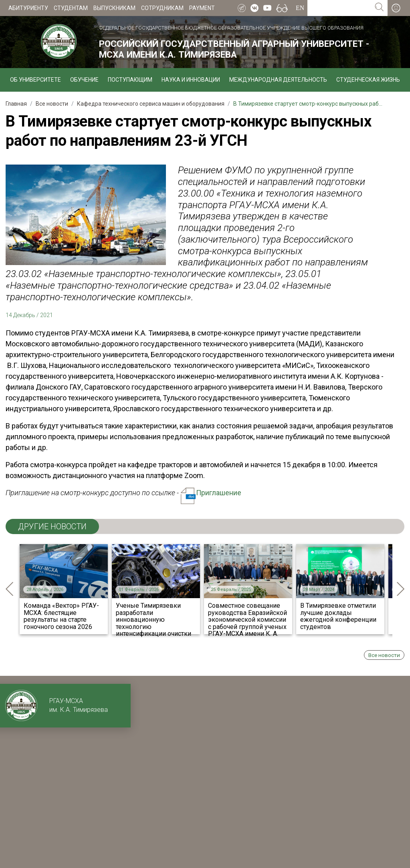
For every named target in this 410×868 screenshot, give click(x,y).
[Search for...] (339, 8)
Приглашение (211, 493)
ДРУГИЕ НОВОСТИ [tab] (52, 526)
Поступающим (130, 80)
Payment (202, 8)
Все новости (384, 655)
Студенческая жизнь (368, 80)
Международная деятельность (278, 80)
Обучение (84, 80)
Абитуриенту (28, 8)
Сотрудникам (162, 8)
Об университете (35, 80)
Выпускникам (114, 8)
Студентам (71, 8)
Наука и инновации (191, 80)
